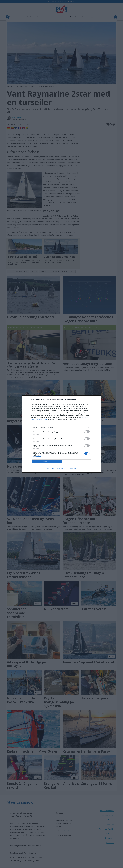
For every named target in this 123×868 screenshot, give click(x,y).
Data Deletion (50, 469)
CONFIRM (47, 461)
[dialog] (62, 434)
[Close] (97, 400)
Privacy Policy (73, 469)
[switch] (87, 432)
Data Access (61, 469)
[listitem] (62, 427)
